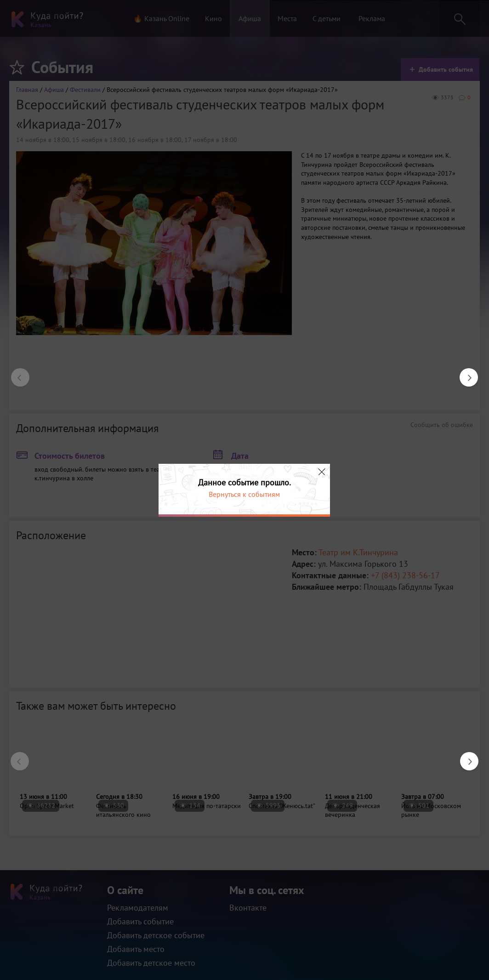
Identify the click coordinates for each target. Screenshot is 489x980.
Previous (16, 373)
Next (464, 373)
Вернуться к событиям (244, 494)
